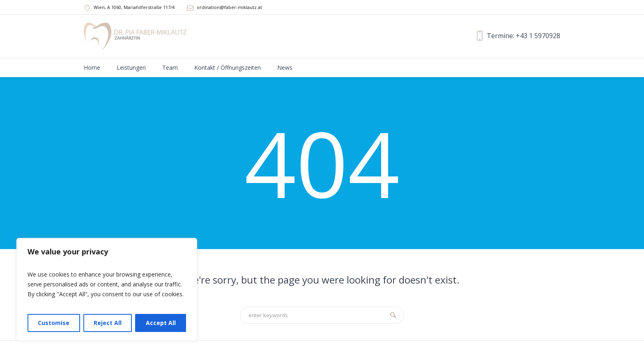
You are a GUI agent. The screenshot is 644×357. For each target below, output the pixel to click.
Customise (54, 323)
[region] (107, 289)
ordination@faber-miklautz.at (229, 7)
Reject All (108, 323)
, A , (134, 7)
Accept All (161, 323)
